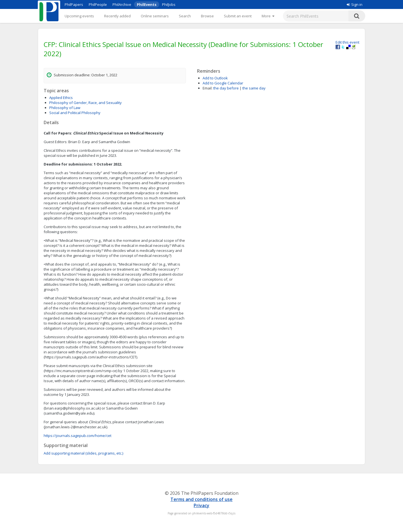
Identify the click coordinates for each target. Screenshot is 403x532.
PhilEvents (147, 4)
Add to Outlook (215, 78)
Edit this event (347, 42)
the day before (226, 88)
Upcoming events (79, 16)
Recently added (117, 16)
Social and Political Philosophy (75, 113)
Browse (207, 16)
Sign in (355, 4)
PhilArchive (122, 4)
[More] (268, 16)
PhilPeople (98, 4)
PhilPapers (74, 4)
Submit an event (238, 16)
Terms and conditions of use (201, 499)
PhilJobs (169, 4)
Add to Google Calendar (223, 83)
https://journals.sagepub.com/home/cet (78, 436)
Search (185, 16)
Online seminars (155, 16)
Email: (208, 88)
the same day (254, 88)
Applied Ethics (61, 98)
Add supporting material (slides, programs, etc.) (83, 453)
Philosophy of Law (65, 108)
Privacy (201, 505)
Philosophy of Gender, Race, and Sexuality (85, 103)
